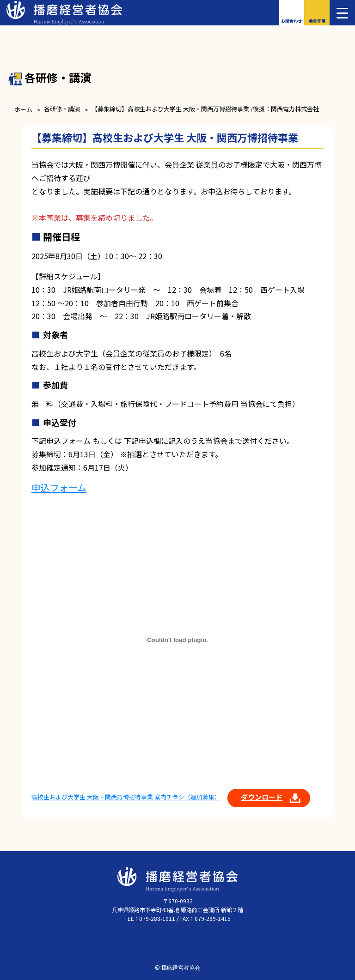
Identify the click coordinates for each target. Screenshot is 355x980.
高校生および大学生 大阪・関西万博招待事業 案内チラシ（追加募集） (126, 797)
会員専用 (317, 21)
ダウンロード (262, 797)
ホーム (23, 109)
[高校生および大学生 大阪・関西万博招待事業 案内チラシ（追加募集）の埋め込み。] (177, 640)
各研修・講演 (62, 109)
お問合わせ (291, 21)
